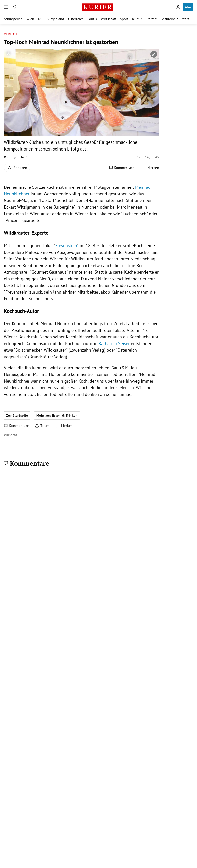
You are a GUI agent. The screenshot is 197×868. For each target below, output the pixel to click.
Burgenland (55, 19)
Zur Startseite (17, 415)
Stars (185, 19)
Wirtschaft (109, 19)
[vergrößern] (154, 54)
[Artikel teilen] (42, 426)
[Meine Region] (15, 7)
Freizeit (151, 19)
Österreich (76, 19)
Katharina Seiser (114, 343)
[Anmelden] (178, 7)
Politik (92, 19)
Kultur (137, 19)
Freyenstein (66, 246)
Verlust (11, 34)
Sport (124, 19)
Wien (30, 19)
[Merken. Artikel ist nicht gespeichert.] (151, 168)
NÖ (40, 19)
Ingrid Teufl (19, 157)
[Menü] (6, 7)
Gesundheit (169, 19)
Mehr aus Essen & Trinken (57, 415)
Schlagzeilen (13, 19)
